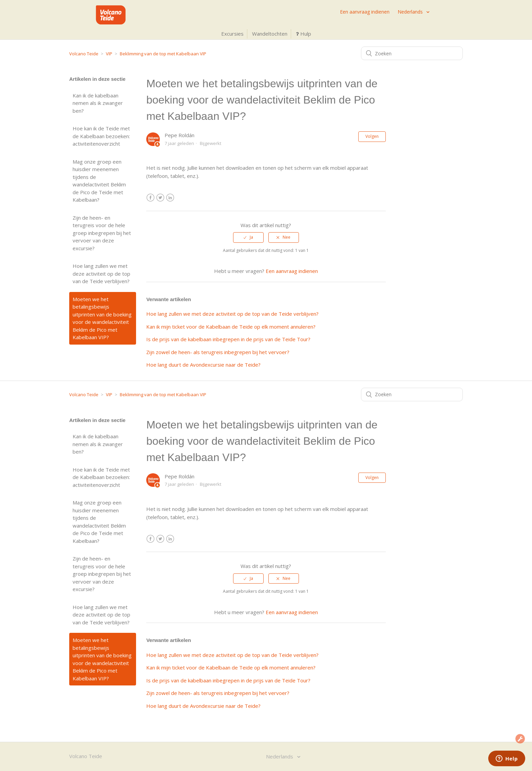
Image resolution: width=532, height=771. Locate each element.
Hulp (303, 34)
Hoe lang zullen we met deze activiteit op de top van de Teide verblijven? (101, 273)
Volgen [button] (372, 136)
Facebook (150, 198)
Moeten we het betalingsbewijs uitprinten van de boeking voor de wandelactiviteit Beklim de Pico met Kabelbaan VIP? (102, 318)
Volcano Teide (84, 54)
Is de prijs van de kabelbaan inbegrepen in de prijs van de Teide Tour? (228, 339)
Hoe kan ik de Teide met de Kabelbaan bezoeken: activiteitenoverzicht (101, 136)
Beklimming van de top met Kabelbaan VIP (163, 54)
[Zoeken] (412, 53)
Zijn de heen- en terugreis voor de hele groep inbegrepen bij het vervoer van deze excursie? (102, 233)
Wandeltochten (270, 34)
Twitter (160, 198)
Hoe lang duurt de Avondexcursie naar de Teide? (203, 365)
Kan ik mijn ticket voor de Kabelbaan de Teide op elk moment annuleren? (231, 327)
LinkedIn (170, 198)
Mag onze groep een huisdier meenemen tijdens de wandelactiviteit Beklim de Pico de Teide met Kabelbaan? (99, 181)
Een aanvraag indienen (365, 12)
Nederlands (411, 12)
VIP (109, 54)
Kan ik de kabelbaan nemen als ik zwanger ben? (98, 103)
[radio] (248, 237)
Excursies (232, 34)
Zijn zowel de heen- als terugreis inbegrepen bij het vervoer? (218, 352)
